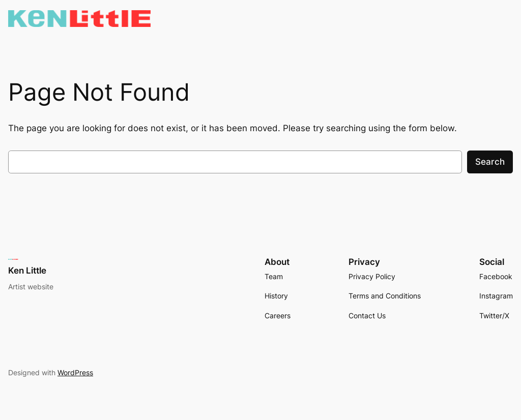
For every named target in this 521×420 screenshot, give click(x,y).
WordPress (75, 372)
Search (490, 162)
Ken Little (27, 271)
